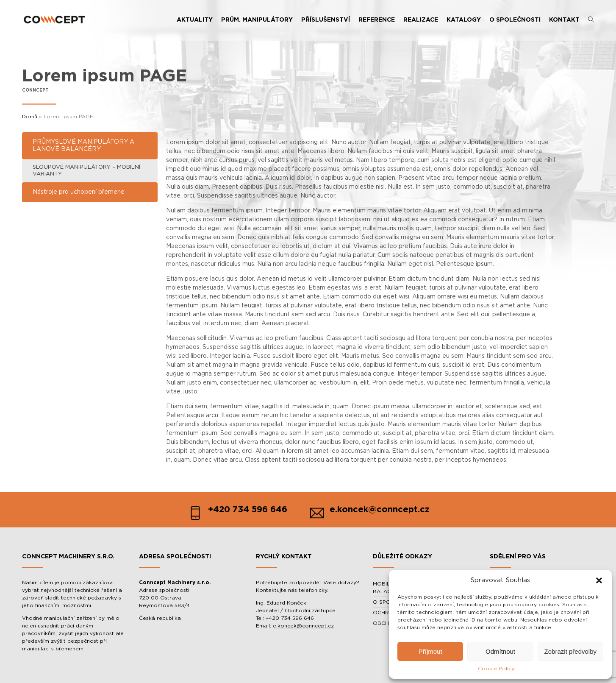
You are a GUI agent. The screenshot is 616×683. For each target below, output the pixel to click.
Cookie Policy (496, 669)
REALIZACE (421, 20)
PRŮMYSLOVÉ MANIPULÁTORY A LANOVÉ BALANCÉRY (83, 146)
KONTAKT (564, 20)
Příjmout (430, 651)
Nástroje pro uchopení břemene (79, 192)
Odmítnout (500, 651)
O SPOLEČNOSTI (515, 20)
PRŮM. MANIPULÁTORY (257, 20)
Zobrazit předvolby (570, 651)
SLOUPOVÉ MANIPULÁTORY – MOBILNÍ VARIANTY (86, 171)
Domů (30, 117)
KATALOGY (464, 20)
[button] (599, 580)
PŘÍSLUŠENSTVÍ (326, 20)
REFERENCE (377, 20)
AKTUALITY (195, 20)
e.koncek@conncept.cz (303, 626)
